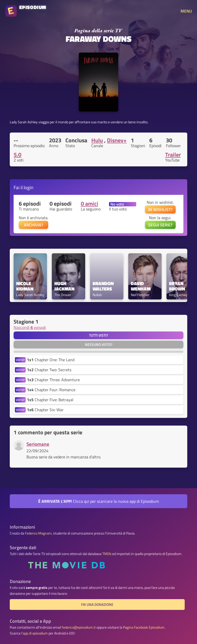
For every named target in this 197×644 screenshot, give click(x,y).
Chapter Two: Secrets (49, 370)
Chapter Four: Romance (51, 390)
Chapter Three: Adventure (53, 380)
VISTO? (20, 360)
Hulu (97, 140)
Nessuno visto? (99, 345)
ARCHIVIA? (33, 225)
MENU (186, 11)
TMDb (107, 554)
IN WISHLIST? (160, 209)
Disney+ (117, 140)
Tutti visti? (98, 335)
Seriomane (38, 444)
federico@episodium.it (79, 627)
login (28, 187)
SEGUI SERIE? (160, 225)
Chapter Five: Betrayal (50, 400)
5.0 (17, 155)
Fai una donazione (97, 605)
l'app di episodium (35, 633)
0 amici (90, 204)
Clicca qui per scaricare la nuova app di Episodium (98, 501)
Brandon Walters (104, 286)
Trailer (173, 155)
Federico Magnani (38, 533)
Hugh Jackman (64, 286)
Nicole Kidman (25, 286)
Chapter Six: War (45, 410)
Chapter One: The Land (51, 360)
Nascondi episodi (30, 327)
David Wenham (141, 286)
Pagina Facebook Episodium (144, 627)
